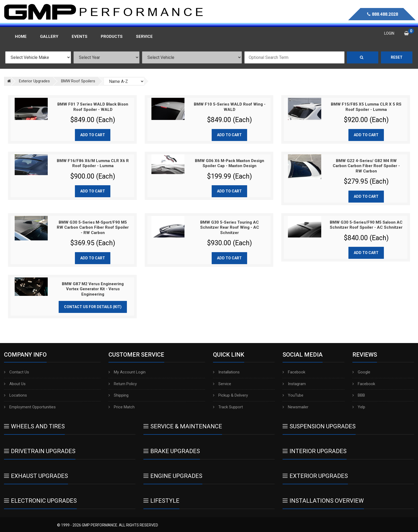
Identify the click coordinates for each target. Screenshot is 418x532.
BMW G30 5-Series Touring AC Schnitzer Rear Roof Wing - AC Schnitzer (230, 227)
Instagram (294, 384)
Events (80, 37)
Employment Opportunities (30, 407)
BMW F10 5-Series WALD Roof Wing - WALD (230, 107)
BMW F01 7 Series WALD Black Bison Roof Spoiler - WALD (93, 107)
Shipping (118, 395)
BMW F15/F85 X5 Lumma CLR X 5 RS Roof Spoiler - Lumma (366, 107)
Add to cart (93, 135)
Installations (226, 372)
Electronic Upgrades (40, 501)
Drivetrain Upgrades (40, 451)
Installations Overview (323, 501)
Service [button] (144, 37)
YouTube (293, 395)
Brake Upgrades (172, 451)
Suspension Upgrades (319, 426)
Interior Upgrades (315, 451)
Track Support (228, 407)
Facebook (294, 372)
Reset (397, 57)
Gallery (49, 37)
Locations (15, 395)
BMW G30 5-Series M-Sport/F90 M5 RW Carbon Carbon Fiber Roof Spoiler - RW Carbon (93, 227)
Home (21, 37)
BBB (359, 395)
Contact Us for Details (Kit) (93, 307)
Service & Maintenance (183, 426)
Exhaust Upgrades (36, 476)
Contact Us (17, 372)
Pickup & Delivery (230, 395)
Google (361, 372)
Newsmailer (296, 407)
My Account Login (127, 372)
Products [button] (112, 37)
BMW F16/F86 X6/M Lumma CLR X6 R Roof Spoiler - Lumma (93, 163)
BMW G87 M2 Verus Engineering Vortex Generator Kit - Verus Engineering (93, 289)
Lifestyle (161, 501)
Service (222, 384)
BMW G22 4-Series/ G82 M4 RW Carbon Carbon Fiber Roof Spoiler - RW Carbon (366, 166)
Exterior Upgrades (315, 476)
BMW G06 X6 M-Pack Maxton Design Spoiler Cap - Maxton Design (230, 163)
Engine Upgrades (173, 476)
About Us (15, 384)
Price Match (122, 407)
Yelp (359, 407)
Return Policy (123, 384)
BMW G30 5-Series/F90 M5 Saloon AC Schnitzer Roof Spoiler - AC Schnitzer (366, 225)
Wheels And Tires (34, 426)
